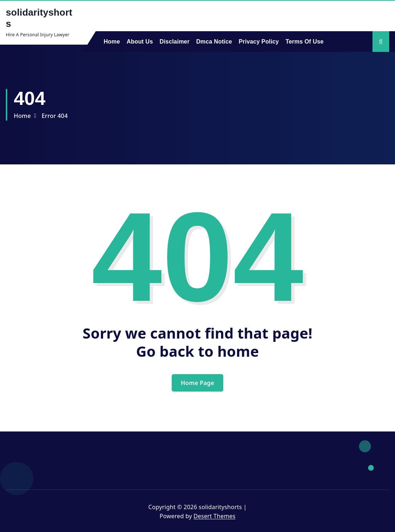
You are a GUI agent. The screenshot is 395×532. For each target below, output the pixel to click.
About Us (140, 42)
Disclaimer (175, 42)
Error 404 (55, 116)
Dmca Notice (214, 42)
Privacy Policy (259, 42)
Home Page (197, 383)
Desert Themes (214, 516)
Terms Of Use (305, 42)
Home (112, 42)
